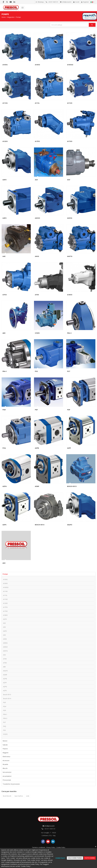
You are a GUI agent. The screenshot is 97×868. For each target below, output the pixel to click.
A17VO (70, 141)
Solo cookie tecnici (75, 858)
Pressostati (7, 780)
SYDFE (37, 333)
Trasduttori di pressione (11, 784)
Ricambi (5, 764)
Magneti (5, 753)
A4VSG (70, 218)
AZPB (37, 448)
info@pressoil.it (49, 826)
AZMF (37, 486)
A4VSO (37, 218)
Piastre (5, 749)
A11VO (70, 103)
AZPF (69, 448)
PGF (36, 410)
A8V (4, 333)
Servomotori (7, 772)
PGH (4, 410)
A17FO (37, 141)
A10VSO (70, 65)
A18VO (70, 295)
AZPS (4, 525)
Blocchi (5, 768)
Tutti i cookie (90, 858)
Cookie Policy (61, 847)
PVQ (4, 448)
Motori (5, 741)
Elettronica (6, 756)
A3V (69, 180)
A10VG (5, 65)
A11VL (37, 103)
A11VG (5, 103)
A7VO (5, 295)
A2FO (5, 180)
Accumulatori (7, 776)
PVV (36, 371)
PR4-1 (5, 371)
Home (4, 17)
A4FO (5, 218)
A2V (36, 180)
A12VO (5, 141)
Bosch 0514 (40, 525)
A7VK (37, 295)
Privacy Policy (51, 847)
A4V (4, 256)
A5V (4, 563)
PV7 (69, 371)
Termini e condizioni (39, 847)
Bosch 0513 (72, 486)
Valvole (5, 745)
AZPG (5, 486)
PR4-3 (69, 333)
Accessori (6, 760)
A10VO (37, 65)
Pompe (18, 17)
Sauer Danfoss (19, 796)
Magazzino (11, 17)
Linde (28, 796)
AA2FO (70, 525)
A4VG (37, 256)
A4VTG (70, 256)
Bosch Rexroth (7, 796)
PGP (69, 410)
